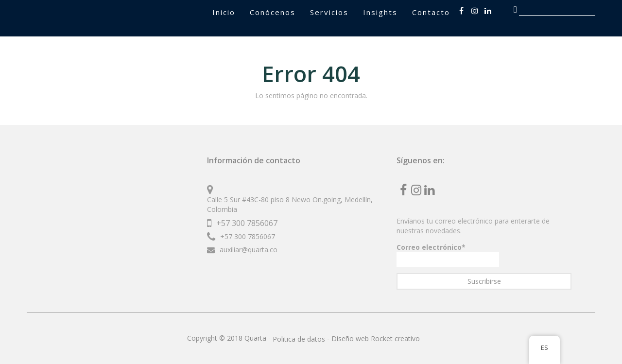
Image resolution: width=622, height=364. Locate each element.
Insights (380, 12)
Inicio (224, 12)
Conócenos (273, 12)
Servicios (329, 12)
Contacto (431, 12)
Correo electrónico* (448, 255)
